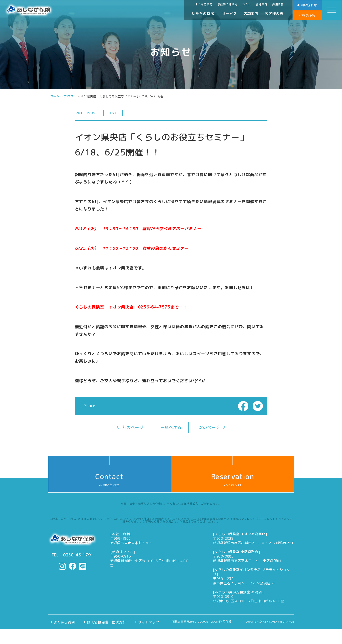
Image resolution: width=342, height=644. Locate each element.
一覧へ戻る (171, 427)
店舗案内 (251, 14)
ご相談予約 (307, 15)
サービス (230, 14)
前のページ (133, 427)
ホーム (55, 96)
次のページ (209, 427)
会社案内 (262, 4)
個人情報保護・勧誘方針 (106, 622)
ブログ (69, 96)
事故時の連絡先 (227, 4)
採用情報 (278, 4)
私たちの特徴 (203, 14)
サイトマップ (149, 622)
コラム (246, 4)
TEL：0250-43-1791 (72, 555)
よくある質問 (204, 4)
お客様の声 (274, 14)
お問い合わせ (307, 5)
